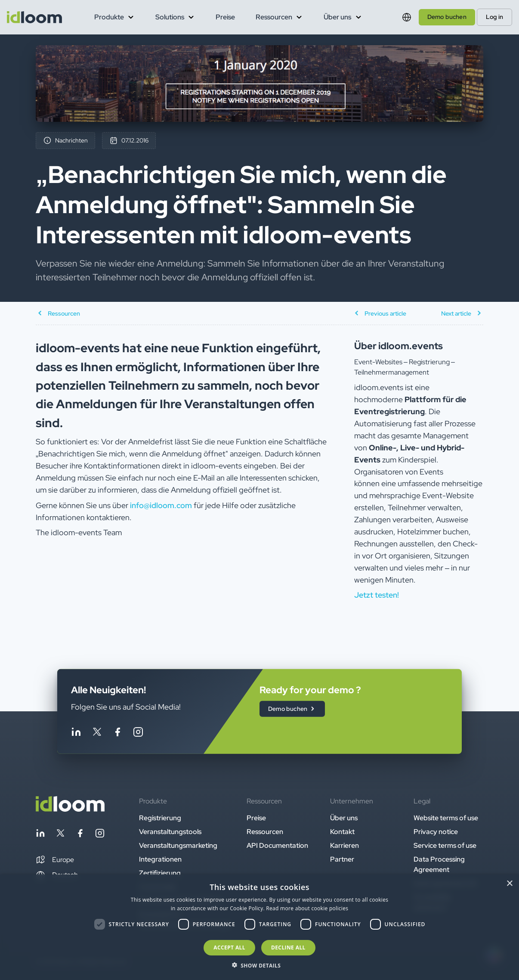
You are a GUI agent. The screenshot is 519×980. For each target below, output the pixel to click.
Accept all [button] (229, 947)
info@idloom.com (161, 505)
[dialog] (259, 927)
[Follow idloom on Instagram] (138, 733)
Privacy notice (436, 832)
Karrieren (344, 845)
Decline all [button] (288, 947)
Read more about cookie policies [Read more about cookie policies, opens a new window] (307, 908)
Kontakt (342, 832)
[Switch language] (407, 17)
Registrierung (160, 818)
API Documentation (277, 845)
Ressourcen (265, 832)
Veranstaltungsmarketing (178, 845)
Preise (225, 17)
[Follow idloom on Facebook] (117, 733)
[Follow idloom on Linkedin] (76, 733)
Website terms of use (446, 818)
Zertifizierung (160, 873)
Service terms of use (445, 845)
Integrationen (160, 859)
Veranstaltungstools (170, 832)
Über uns (344, 818)
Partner (342, 859)
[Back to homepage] (70, 809)
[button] (55, 860)
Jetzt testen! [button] (377, 595)
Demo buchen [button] (447, 17)
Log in (494, 17)
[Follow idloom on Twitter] (97, 733)
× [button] (509, 884)
